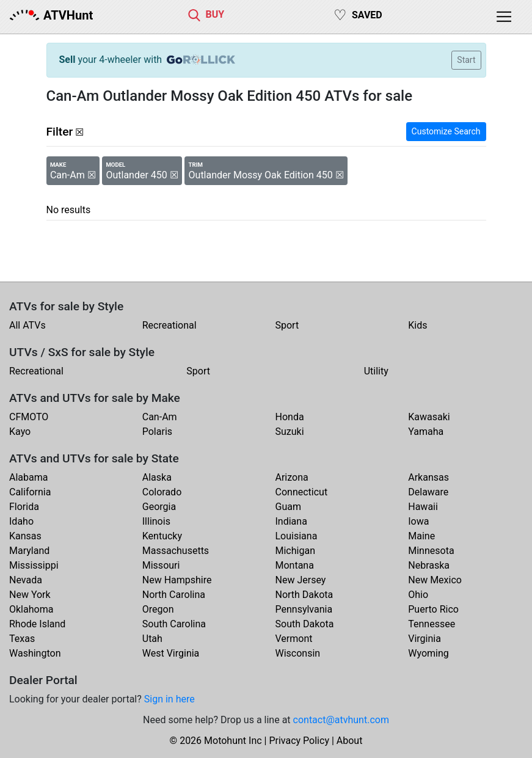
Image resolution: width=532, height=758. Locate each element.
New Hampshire (177, 580)
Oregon (158, 609)
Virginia (425, 639)
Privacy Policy (299, 741)
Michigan (295, 551)
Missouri (161, 565)
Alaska (157, 477)
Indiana (291, 521)
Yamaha (426, 432)
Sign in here (169, 699)
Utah (152, 639)
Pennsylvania (304, 609)
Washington (35, 653)
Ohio (418, 595)
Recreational (169, 325)
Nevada (26, 580)
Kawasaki (429, 417)
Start (466, 60)
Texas (22, 639)
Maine (421, 536)
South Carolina (174, 624)
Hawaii (423, 507)
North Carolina (174, 595)
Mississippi (34, 565)
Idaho (21, 521)
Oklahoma (31, 609)
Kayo (20, 432)
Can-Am (160, 417)
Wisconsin (298, 653)
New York (30, 595)
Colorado (162, 492)
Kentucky (162, 536)
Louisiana (297, 536)
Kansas (25, 536)
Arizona (292, 477)
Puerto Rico (433, 609)
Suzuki (290, 432)
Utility (376, 371)
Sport (287, 325)
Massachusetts (176, 551)
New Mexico (435, 580)
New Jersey (301, 580)
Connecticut (302, 492)
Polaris (157, 432)
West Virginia (171, 653)
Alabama (28, 477)
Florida (24, 507)
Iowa (418, 521)
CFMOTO (29, 417)
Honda (290, 417)
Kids (417, 325)
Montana (295, 565)
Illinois (156, 521)
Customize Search (446, 131)
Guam (288, 507)
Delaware (428, 492)
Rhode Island (37, 624)
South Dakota (305, 624)
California (30, 492)
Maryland (29, 551)
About (350, 741)
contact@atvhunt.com (341, 720)
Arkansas (428, 477)
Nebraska (429, 565)
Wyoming (428, 653)
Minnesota (431, 551)
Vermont (294, 639)
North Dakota (304, 595)
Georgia (159, 507)
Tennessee (432, 624)
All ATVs (27, 325)
